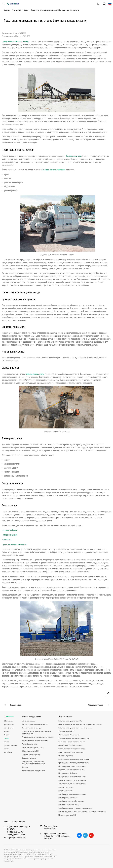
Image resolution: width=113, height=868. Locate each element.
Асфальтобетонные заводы (32, 728)
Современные (8, 42)
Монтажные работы (66, 756)
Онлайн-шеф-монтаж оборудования (71, 801)
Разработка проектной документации (72, 749)
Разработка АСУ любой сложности (70, 745)
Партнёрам (8, 752)
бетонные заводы (22, 42)
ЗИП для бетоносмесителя (54, 170)
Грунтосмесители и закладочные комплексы (38, 737)
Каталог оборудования (31, 717)
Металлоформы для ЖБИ (67, 815)
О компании (9, 717)
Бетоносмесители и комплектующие (35, 741)
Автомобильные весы (30, 744)
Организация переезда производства (72, 780)
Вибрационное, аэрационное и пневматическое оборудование (33, 763)
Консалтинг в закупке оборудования (72, 742)
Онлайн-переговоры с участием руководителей (75, 808)
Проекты (7, 735)
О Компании (8, 721)
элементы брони (10, 530)
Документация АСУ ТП (66, 731)
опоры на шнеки (10, 535)
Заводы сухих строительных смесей (35, 724)
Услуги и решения (65, 717)
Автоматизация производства (33, 748)
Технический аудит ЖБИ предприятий (72, 784)
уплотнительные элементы (15, 544)
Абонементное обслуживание (69, 735)
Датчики (25, 767)
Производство (9, 724)
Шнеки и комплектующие (31, 755)
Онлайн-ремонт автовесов (68, 798)
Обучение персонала (66, 787)
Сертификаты (9, 728)
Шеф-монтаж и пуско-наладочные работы (74, 759)
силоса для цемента (35, 374)
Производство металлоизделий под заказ (73, 763)
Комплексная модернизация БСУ (70, 721)
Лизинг (6, 742)
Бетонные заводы (29, 721)
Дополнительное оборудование (34, 771)
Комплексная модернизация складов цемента (75, 728)
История (7, 731)
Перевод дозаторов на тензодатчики (72, 766)
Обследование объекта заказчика (71, 752)
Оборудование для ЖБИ (31, 751)
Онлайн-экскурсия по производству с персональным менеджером (82, 812)
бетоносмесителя (74, 156)
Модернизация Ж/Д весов (68, 773)
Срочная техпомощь (66, 791)
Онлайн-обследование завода (69, 805)
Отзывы (7, 749)
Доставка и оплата (11, 745)
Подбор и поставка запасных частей (71, 770)
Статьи (6, 738)
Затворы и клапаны (29, 758)
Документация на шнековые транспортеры (74, 738)
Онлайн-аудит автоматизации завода (72, 794)
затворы (7, 540)
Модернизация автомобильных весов (72, 777)
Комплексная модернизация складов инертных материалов (80, 724)
